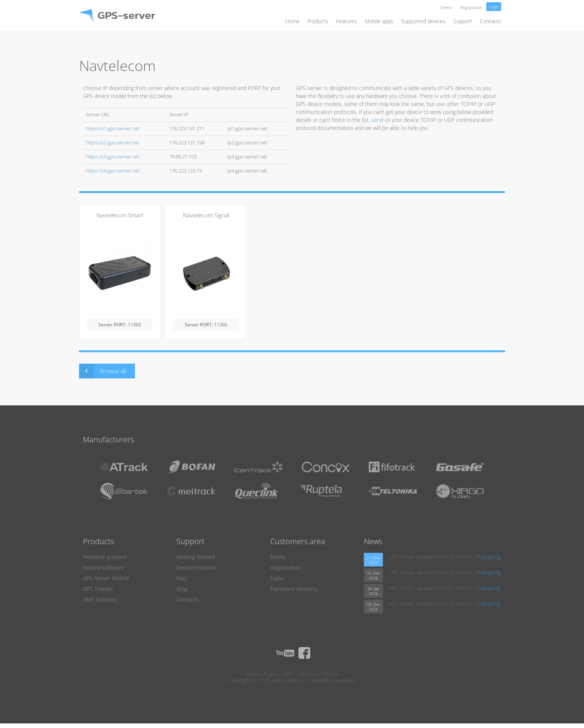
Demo (446, 7)
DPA (288, 674)
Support (463, 21)
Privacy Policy (262, 674)
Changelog (488, 557)
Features (347, 21)
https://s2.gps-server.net (113, 143)
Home (292, 21)
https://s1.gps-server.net (113, 129)
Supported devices (423, 21)
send (377, 120)
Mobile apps (379, 21)
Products (318, 21)
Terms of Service (318, 674)
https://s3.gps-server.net (113, 157)
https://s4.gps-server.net (113, 171)
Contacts (490, 21)
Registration (471, 7)
